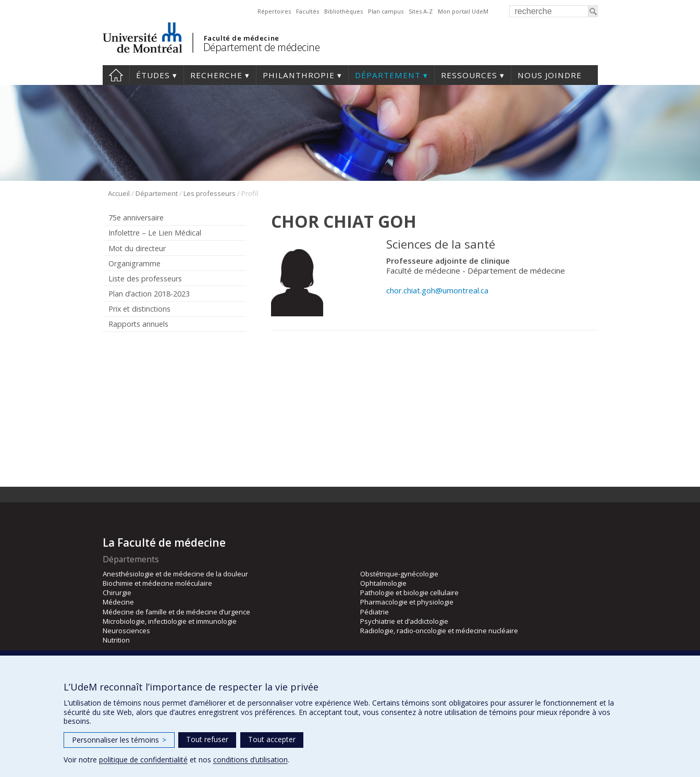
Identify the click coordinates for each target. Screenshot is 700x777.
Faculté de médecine (242, 38)
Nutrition (116, 640)
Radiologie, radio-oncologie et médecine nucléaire (439, 631)
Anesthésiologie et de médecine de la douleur (175, 574)
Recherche (216, 75)
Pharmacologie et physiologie (407, 602)
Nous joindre (550, 75)
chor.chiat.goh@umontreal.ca (437, 290)
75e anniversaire (136, 218)
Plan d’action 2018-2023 (149, 294)
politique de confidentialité (143, 760)
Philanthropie (299, 75)
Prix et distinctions (139, 309)
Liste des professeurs (145, 279)
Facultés (308, 11)
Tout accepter (272, 739)
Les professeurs (210, 193)
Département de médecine (262, 47)
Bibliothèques (343, 11)
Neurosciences (126, 631)
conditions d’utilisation (250, 760)
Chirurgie (117, 593)
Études (153, 75)
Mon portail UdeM (463, 11)
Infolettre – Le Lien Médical (155, 233)
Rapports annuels (138, 324)
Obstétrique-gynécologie (399, 574)
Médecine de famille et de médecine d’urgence (176, 612)
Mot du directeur (137, 248)
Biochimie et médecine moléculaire (157, 583)
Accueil (116, 75)
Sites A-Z (421, 11)
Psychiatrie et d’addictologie (404, 621)
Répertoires (274, 11)
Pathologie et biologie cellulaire (409, 593)
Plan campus (386, 11)
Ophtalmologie (383, 583)
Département (388, 75)
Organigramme (134, 263)
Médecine (118, 602)
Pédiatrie (374, 612)
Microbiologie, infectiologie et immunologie (170, 621)
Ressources (469, 75)
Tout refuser (207, 739)
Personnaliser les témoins (119, 740)
